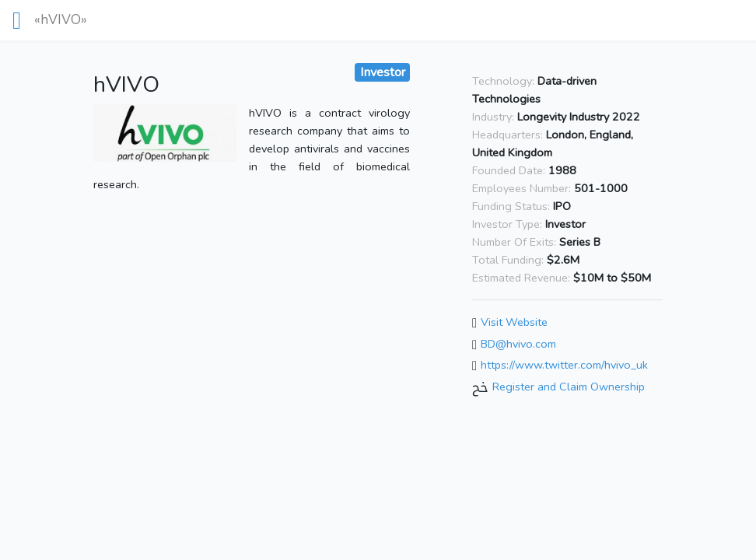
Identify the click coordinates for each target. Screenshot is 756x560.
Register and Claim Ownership (569, 387)
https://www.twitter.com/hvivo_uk (564, 366)
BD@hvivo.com (518, 344)
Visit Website (514, 323)
